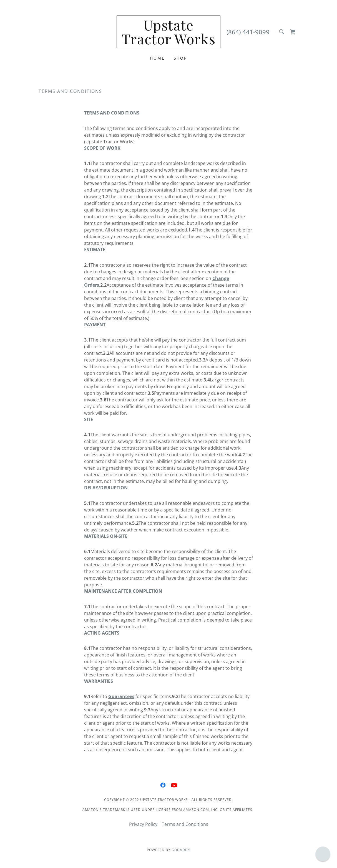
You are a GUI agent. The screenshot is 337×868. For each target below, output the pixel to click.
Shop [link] (181, 58)
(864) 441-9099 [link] (248, 32)
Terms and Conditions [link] (185, 824)
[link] (168, 43)
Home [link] (157, 58)
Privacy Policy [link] (143, 824)
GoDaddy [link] (181, 850)
